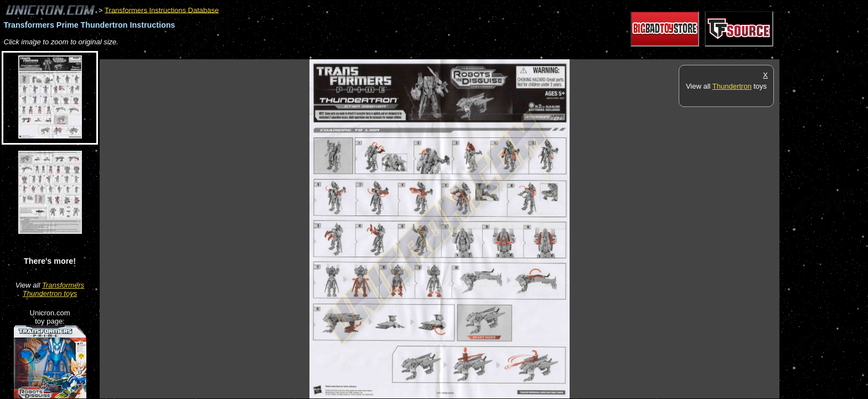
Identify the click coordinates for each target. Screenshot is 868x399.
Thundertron (732, 86)
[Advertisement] (301, 53)
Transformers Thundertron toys (53, 289)
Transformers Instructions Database (162, 10)
